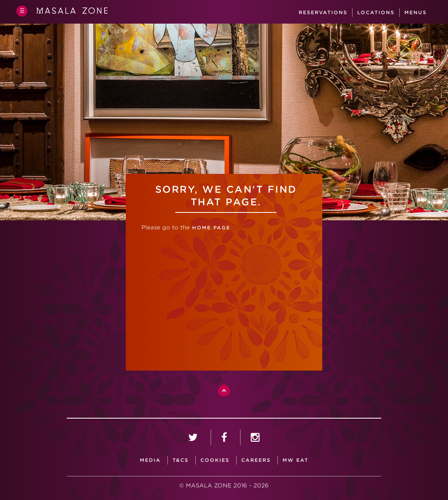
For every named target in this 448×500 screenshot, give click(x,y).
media (150, 460)
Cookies (215, 460)
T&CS (181, 460)
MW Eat (296, 460)
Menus (416, 12)
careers (256, 460)
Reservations (323, 12)
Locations (376, 12)
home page (210, 228)
